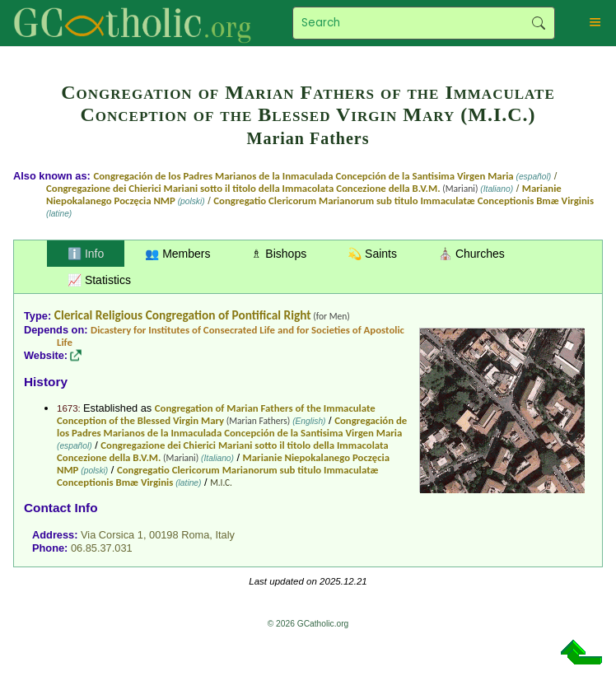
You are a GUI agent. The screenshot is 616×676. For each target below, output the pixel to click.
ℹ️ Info (86, 254)
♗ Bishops (279, 254)
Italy (224, 535)
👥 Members (177, 254)
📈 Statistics (99, 280)
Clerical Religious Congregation (135, 315)
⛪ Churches (471, 254)
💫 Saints (372, 254)
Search (538, 23)
